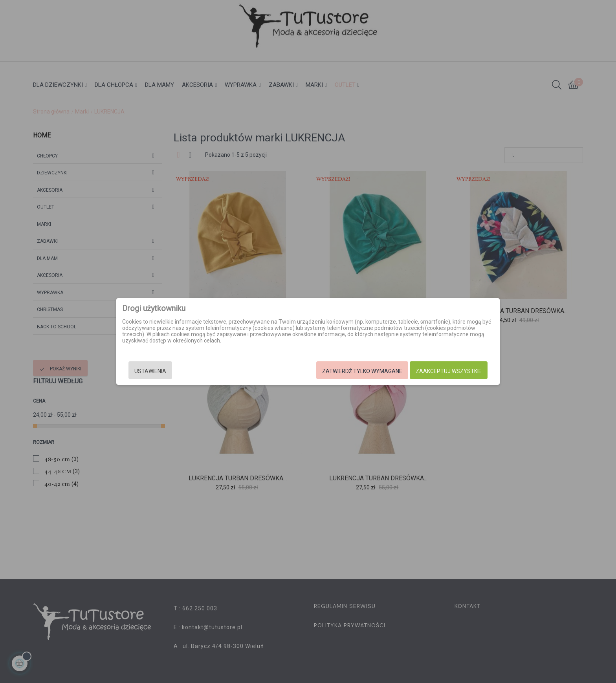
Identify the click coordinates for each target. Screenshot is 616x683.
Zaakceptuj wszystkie (449, 371)
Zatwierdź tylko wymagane (362, 371)
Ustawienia (150, 371)
